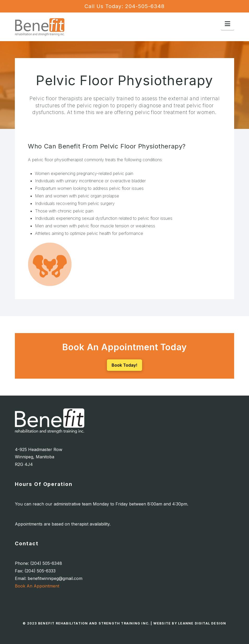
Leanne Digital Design (202, 623)
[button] (227, 24)
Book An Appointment (37, 586)
